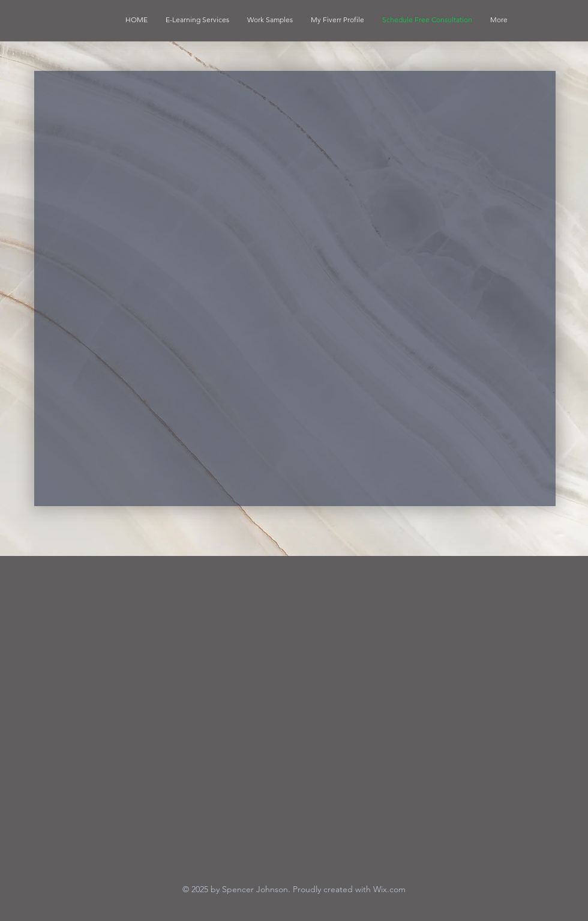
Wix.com (389, 889)
